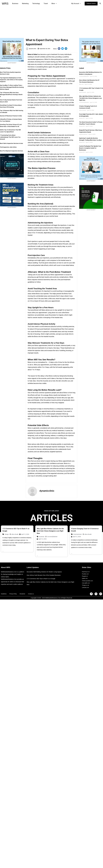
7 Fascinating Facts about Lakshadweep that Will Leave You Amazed (10, 137)
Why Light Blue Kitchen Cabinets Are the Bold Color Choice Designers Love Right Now (90, 98)
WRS (5, 4)
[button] (91, 4)
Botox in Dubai (33, 54)
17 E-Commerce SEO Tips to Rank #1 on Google (42, 579)
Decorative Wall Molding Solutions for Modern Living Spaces (45, 572)
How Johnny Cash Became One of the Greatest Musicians (45, 575)
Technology (34, 4)
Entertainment (78, 534)
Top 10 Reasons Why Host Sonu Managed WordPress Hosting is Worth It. (11, 95)
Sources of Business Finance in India (11, 116)
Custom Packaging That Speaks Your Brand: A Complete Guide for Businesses (90, 148)
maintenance (37, 411)
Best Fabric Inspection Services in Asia (11, 143)
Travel (43, 4)
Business (15, 4)
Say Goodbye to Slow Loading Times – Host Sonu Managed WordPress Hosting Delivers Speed (12, 87)
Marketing (24, 4)
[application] (52, 4)
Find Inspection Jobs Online (8, 147)
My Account (77, 4)
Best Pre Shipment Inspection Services (11, 151)
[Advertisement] (52, 21)
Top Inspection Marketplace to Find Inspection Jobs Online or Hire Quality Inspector (11, 80)
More (51, 4)
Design (7, 534)
